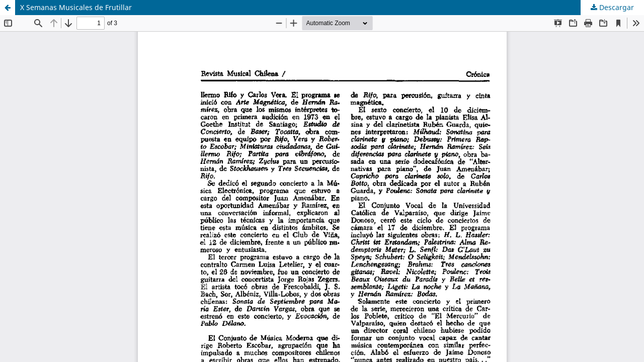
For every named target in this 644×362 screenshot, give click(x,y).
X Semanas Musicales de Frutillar (76, 7)
